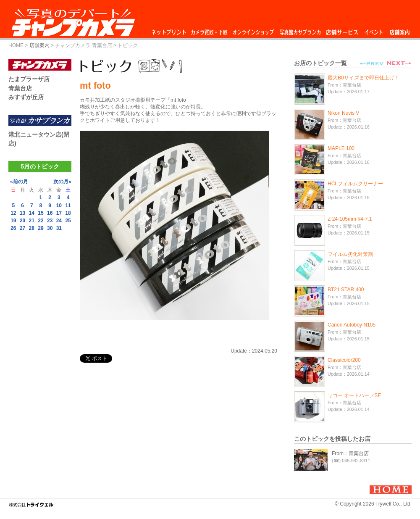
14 (32, 213)
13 (22, 213)
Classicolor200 (344, 360)
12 (13, 213)
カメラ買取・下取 (210, 30)
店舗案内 (400, 30)
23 (50, 221)
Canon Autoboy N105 (352, 325)
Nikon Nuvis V (343, 113)
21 (32, 221)
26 (13, 228)
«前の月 (19, 182)
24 (59, 221)
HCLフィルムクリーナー (355, 184)
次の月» (62, 182)
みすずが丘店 (26, 97)
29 (41, 228)
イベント (374, 30)
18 (68, 213)
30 (50, 228)
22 (41, 221)
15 (41, 213)
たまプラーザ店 (29, 79)
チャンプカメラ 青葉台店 (83, 45)
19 (13, 221)
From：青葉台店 (350, 453)
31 (59, 228)
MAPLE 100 (341, 148)
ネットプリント (170, 30)
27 (22, 228)
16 (50, 213)
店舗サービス (342, 30)
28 (32, 228)
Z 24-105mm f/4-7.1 (350, 219)
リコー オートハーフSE (354, 395)
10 (59, 205)
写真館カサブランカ (300, 30)
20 (22, 221)
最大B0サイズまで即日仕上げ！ (364, 78)
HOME (16, 45)
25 (68, 221)
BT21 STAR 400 (346, 290)
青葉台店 (20, 88)
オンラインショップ (253, 30)
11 (68, 205)
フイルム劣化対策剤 (350, 254)
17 (59, 213)
